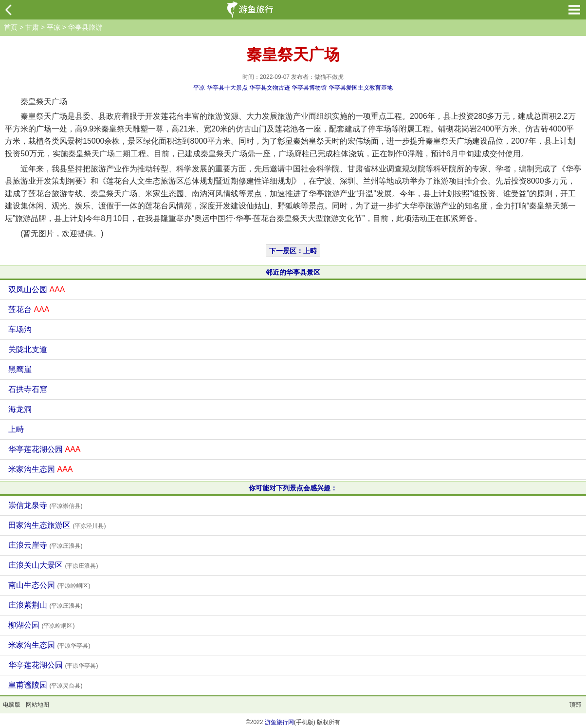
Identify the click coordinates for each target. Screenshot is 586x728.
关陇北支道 (28, 349)
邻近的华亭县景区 (293, 272)
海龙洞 (20, 409)
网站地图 (37, 705)
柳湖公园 (41, 625)
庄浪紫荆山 (45, 605)
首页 (11, 27)
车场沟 (20, 329)
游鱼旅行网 (279, 722)
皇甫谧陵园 (45, 685)
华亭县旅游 (85, 27)
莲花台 (29, 309)
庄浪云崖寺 (45, 545)
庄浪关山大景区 (53, 565)
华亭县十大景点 (227, 88)
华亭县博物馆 (309, 88)
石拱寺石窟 (28, 389)
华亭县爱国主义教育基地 (361, 88)
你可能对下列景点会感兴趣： (293, 488)
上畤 (16, 429)
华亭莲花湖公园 (44, 449)
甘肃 (32, 27)
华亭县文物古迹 (270, 88)
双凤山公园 (37, 289)
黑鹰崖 (20, 369)
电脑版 (12, 705)
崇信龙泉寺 (45, 505)
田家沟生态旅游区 (57, 525)
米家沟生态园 (40, 469)
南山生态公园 (49, 585)
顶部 (575, 705)
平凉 (54, 27)
